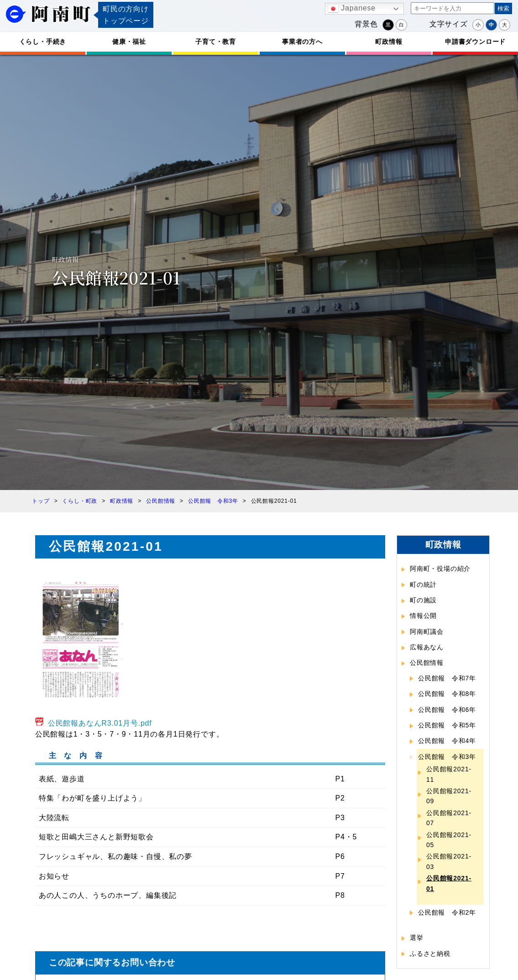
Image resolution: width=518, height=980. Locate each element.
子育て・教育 (216, 42)
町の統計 (423, 585)
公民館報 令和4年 (447, 741)
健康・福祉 (129, 42)
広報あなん (427, 647)
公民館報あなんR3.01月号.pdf (100, 723)
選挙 (417, 938)
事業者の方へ (302, 42)
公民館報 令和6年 (447, 710)
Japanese (352, 9)
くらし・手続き (43, 42)
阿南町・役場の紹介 (440, 569)
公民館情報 (427, 663)
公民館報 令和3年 (447, 757)
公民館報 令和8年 (447, 694)
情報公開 (423, 616)
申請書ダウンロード (475, 42)
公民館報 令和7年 (447, 678)
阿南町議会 (427, 632)
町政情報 (389, 42)
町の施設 (423, 600)
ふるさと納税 (430, 954)
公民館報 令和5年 (447, 725)
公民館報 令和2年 (447, 912)
